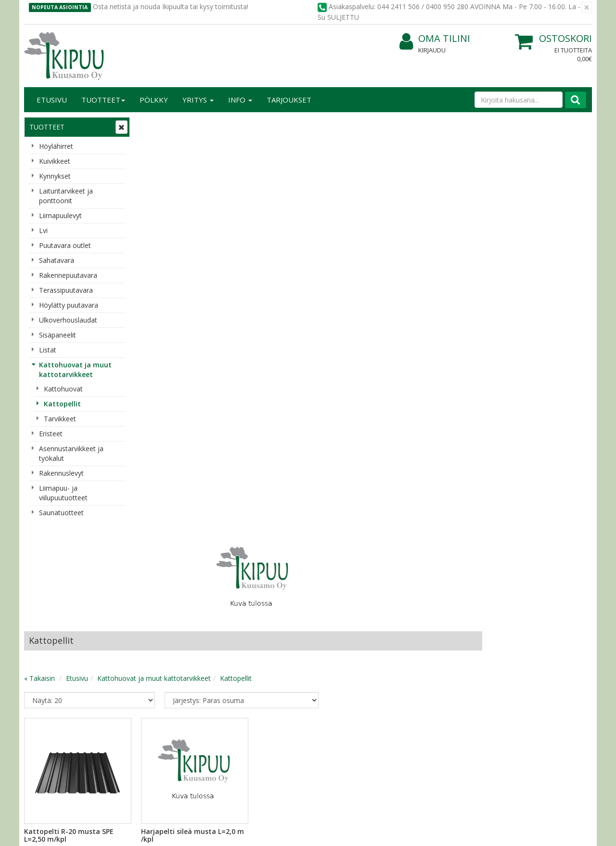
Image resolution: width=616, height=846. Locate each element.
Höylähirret (56, 146)
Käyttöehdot (160, 614)
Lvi (43, 230)
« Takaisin (155, 265)
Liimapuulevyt (60, 215)
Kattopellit (62, 404)
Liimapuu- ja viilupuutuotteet (63, 493)
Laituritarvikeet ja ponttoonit (66, 196)
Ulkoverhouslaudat (68, 320)
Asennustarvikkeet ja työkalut (71, 453)
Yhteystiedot (45, 600)
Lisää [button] (223, 448)
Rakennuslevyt (61, 473)
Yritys (198, 100)
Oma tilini (435, 39)
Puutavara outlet (65, 245)
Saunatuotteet (61, 513)
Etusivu (52, 100)
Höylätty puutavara (69, 305)
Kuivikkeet (55, 161)
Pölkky (154, 100)
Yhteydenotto (47, 614)
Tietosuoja (158, 585)
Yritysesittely (45, 585)
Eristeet (51, 434)
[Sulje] (587, 7)
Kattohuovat (63, 389)
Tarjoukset (289, 100)
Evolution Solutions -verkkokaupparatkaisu (531, 831)
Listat (48, 350)
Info (240, 100)
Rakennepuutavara (68, 275)
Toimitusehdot (164, 600)
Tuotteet (103, 100)
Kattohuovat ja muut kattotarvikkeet (75, 370)
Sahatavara (57, 260)
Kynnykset (55, 176)
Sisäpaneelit (58, 335)
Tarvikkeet (60, 419)
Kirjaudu (432, 50)
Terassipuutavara (66, 290)
